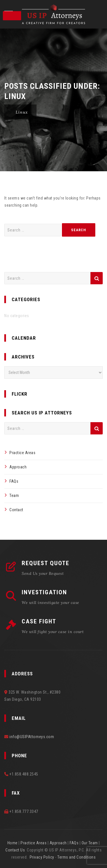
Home (13, 843)
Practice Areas (22, 453)
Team (14, 496)
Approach (18, 467)
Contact (16, 510)
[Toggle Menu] (12, 16)
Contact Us (15, 850)
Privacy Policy (42, 857)
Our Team (90, 843)
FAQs (14, 481)
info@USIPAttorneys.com (32, 737)
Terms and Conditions (76, 857)
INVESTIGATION (44, 592)
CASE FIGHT (39, 621)
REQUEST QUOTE (46, 563)
